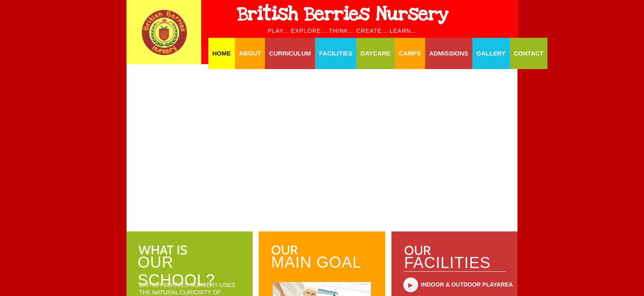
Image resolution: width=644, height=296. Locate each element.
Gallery (491, 53)
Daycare (376, 53)
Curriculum (290, 53)
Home (222, 53)
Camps (410, 53)
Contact (529, 53)
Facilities (336, 53)
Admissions (449, 53)
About (250, 53)
